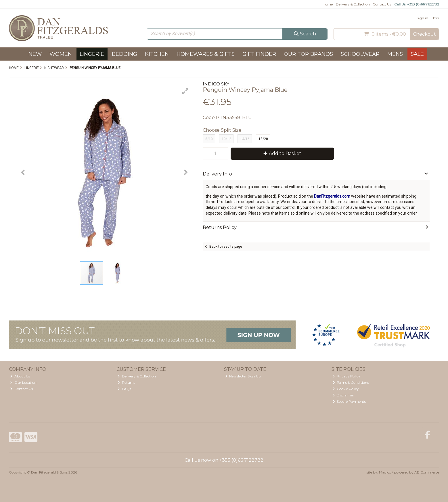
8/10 (209, 139)
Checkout (424, 34)
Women (61, 54)
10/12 (226, 139)
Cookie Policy (346, 389)
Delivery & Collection (353, 4)
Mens (395, 54)
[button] (185, 91)
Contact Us (382, 4)
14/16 (245, 139)
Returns (126, 382)
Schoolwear (360, 54)
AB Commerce (427, 472)
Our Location (23, 382)
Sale (417, 54)
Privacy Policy (347, 376)
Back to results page (226, 247)
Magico (385, 472)
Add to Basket (282, 153)
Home (328, 4)
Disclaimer (344, 395)
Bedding (125, 54)
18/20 (263, 139)
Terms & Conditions (351, 382)
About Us (20, 376)
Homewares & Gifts (206, 54)
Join (436, 18)
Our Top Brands (308, 54)
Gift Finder (259, 54)
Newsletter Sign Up (243, 376)
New (35, 54)
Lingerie (92, 54)
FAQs (124, 389)
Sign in (422, 18)
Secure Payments (349, 401)
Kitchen (157, 54)
